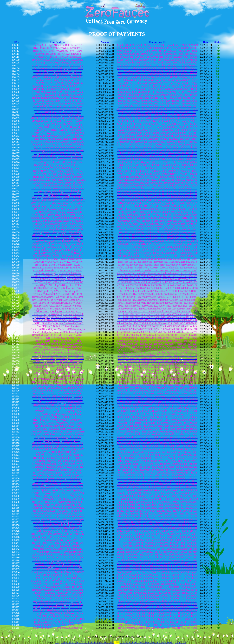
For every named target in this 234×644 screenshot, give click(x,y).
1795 (129, 642)
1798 (146, 642)
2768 (184, 642)
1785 (70, 642)
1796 (135, 642)
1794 (123, 642)
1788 (88, 642)
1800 (158, 642)
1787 (82, 642)
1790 (100, 642)
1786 (76, 642)
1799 (152, 642)
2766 (178, 642)
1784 (64, 642)
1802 (170, 642)
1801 (164, 642)
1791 (105, 642)
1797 (141, 642)
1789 (94, 642)
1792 (111, 642)
